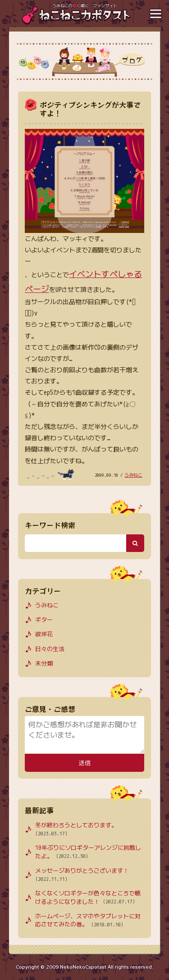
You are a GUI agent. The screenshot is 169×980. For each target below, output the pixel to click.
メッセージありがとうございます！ (82, 875)
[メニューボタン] (155, 14)
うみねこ (133, 475)
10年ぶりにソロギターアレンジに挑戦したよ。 (88, 852)
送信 (84, 763)
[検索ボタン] (135, 543)
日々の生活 (50, 649)
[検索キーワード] (75, 543)
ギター (44, 620)
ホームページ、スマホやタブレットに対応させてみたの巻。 (88, 921)
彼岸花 (44, 634)
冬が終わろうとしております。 (76, 830)
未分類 (44, 663)
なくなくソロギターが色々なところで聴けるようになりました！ (88, 898)
